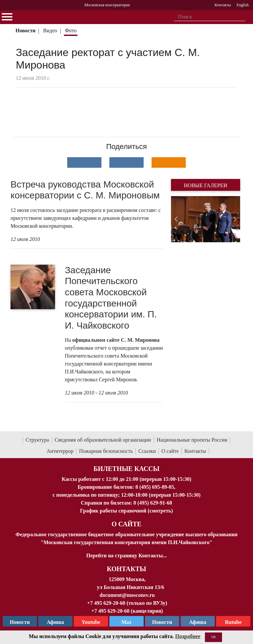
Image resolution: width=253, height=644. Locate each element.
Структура (37, 440)
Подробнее (188, 636)
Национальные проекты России (192, 440)
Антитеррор (60, 451)
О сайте (170, 451)
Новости (26, 30)
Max (126, 622)
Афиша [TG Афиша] (56, 622)
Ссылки (147, 451)
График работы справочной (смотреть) (126, 511)
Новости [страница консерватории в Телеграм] (20, 622)
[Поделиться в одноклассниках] (169, 162)
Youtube (91, 622)
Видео (50, 30)
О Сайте (127, 524)
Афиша (198, 622)
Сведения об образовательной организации (103, 440)
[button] (176, 219)
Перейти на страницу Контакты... (126, 556)
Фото (71, 30)
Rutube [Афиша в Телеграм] (233, 622)
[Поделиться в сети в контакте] (84, 162)
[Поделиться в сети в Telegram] (126, 162)
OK (213, 637)
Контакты (195, 451)
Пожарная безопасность (106, 451)
